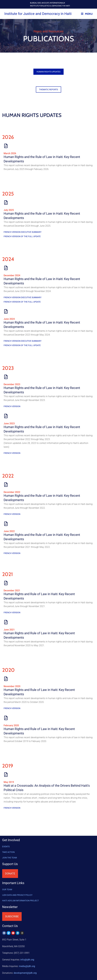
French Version (12, 406)
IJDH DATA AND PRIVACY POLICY (17, 895)
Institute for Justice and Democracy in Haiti (38, 14)
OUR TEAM (7, 889)
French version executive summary (23, 232)
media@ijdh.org (27, 966)
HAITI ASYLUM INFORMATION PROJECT (20, 901)
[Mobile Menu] (87, 14)
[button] (48, 72)
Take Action (8, 852)
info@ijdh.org (27, 960)
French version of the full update (22, 236)
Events (6, 847)
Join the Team (10, 858)
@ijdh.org (25, 973)
